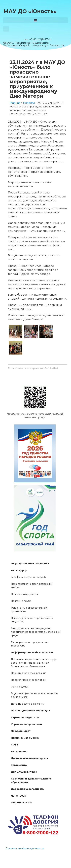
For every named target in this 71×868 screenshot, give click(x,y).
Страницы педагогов (25, 717)
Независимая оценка (25, 738)
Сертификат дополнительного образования (31, 780)
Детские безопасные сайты (28, 704)
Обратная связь (21, 803)
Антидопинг (19, 751)
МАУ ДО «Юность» (30, 11)
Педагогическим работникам (29, 680)
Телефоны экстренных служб (28, 577)
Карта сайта (19, 765)
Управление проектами (26, 724)
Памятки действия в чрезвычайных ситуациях (32, 620)
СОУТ (15, 745)
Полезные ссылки (22, 601)
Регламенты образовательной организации (29, 610)
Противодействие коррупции (31, 711)
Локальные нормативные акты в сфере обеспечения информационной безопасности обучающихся (34, 663)
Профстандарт (21, 731)
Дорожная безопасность (27, 789)
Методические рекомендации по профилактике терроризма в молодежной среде (36, 632)
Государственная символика (30, 563)
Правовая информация (25, 594)
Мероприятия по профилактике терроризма (30, 644)
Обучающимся (20, 687)
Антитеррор (19, 570)
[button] (35, 20)
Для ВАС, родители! (24, 772)
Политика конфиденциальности (25, 848)
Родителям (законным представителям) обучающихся (35, 695)
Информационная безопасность (32, 652)
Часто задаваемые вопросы (29, 758)
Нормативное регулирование (29, 673)
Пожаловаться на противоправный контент (32, 586)
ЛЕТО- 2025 (18, 796)
